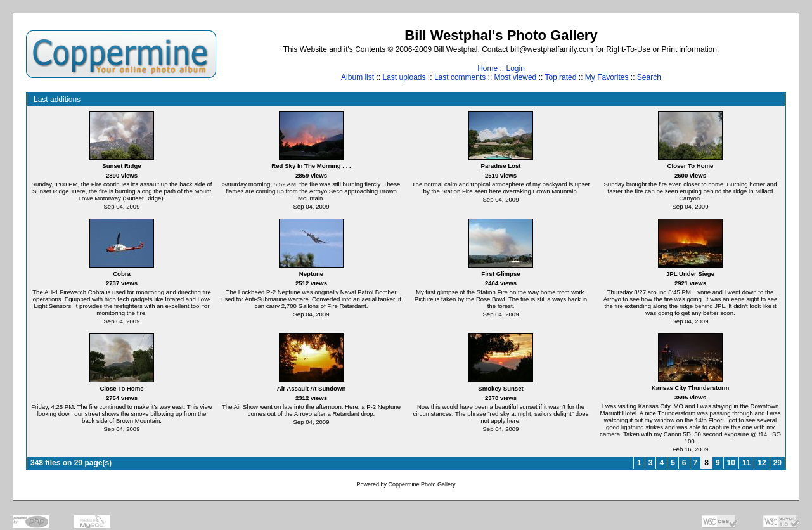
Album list (358, 77)
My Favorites (607, 77)
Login (515, 68)
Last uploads (404, 77)
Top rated (560, 77)
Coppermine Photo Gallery (422, 484)
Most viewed (516, 77)
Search (649, 77)
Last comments (460, 77)
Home (487, 68)
